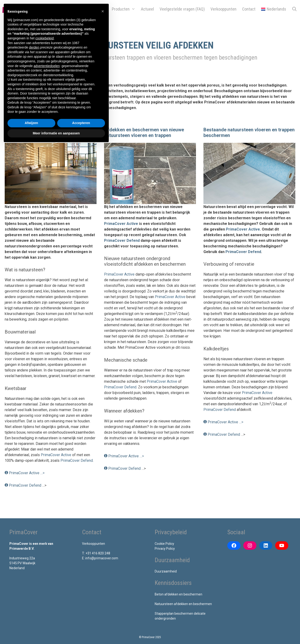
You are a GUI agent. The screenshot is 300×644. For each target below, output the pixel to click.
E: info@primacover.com (100, 558)
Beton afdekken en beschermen (178, 594)
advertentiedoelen (47, 66)
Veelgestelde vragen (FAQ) (182, 9)
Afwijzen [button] (32, 123)
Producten (125, 9)
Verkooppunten (223, 9)
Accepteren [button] (81, 123)
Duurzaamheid (166, 571)
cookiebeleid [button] (45, 38)
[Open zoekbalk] (294, 9)
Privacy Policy (165, 549)
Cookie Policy (164, 544)
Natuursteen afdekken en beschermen (183, 604)
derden (34, 47)
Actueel (147, 9)
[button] (103, 11)
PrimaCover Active (56, 455)
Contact (249, 9)
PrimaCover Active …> (27, 473)
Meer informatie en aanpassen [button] (56, 133)
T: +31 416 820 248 (96, 553)
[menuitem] (274, 9)
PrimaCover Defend (77, 460)
